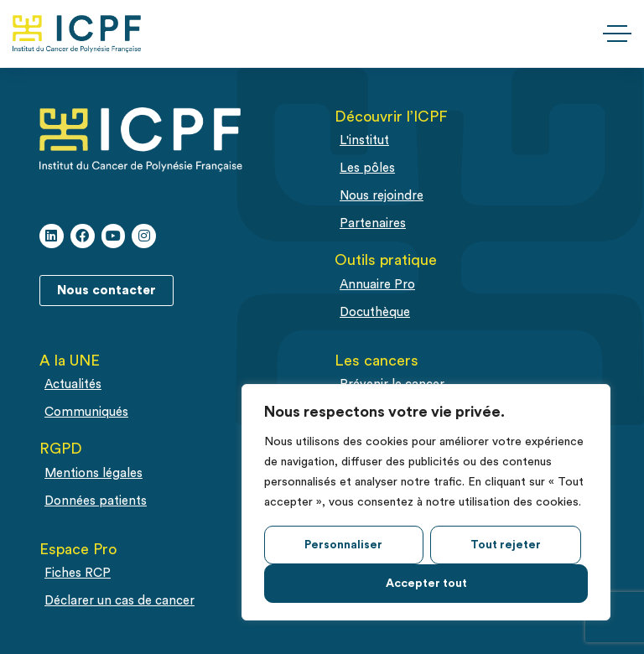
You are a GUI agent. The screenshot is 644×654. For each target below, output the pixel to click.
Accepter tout (426, 584)
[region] (426, 502)
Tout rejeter (506, 545)
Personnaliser (343, 545)
